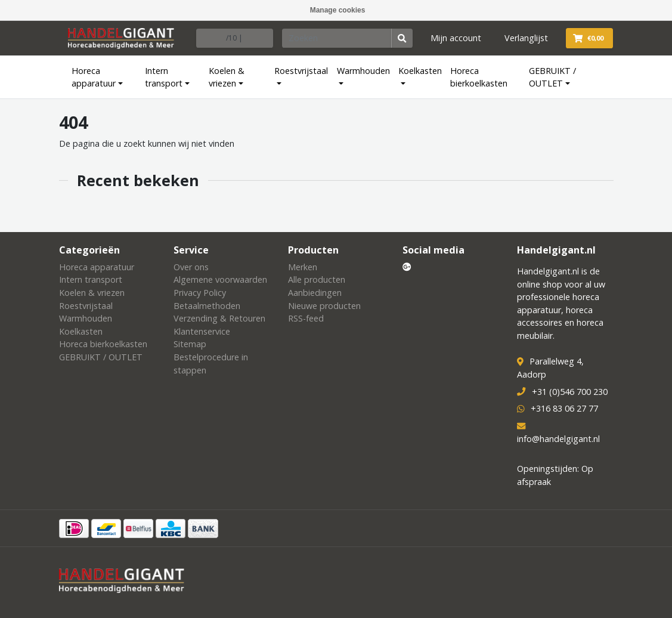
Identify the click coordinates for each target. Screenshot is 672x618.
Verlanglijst (526, 38)
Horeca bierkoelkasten (479, 77)
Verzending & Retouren (219, 318)
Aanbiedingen (315, 293)
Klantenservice (202, 331)
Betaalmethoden (207, 306)
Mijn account (456, 38)
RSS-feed (306, 318)
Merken (303, 267)
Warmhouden (363, 71)
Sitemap (190, 344)
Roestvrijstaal (301, 71)
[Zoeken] (337, 38)
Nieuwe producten (324, 306)
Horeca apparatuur (94, 77)
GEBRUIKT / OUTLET (552, 77)
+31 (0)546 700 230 (570, 392)
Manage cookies (338, 10)
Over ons (191, 267)
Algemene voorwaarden (220, 279)
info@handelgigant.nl (558, 439)
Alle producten (317, 279)
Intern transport (164, 77)
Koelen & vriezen (227, 77)
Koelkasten (420, 71)
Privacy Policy (200, 293)
